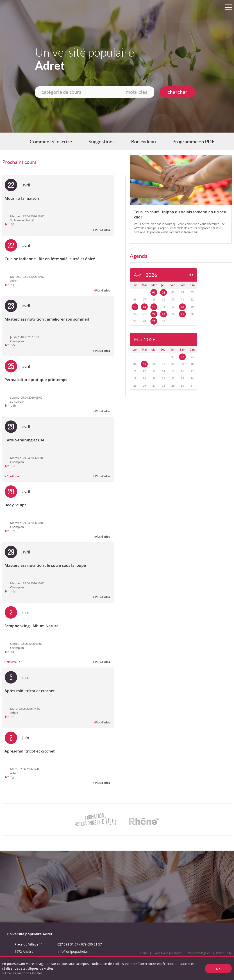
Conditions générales (167, 953)
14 (144, 307)
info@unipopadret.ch (74, 951)
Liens (144, 953)
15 (154, 307)
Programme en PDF (193, 142)
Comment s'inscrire (51, 142)
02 (164, 293)
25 (182, 314)
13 (135, 307)
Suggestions (102, 142)
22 (154, 314)
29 (154, 321)
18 (182, 307)
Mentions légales (199, 953)
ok (218, 968)
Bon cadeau (143, 142)
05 (144, 364)
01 (154, 293)
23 (164, 314)
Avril (145, 275)
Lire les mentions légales (24, 973)
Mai (145, 340)
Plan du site (224, 953)
